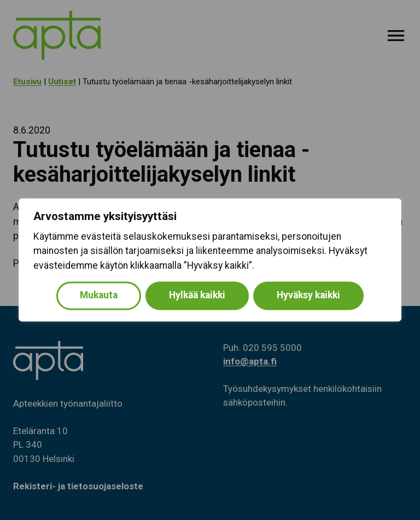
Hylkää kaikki (197, 296)
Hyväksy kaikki (308, 296)
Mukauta (99, 296)
